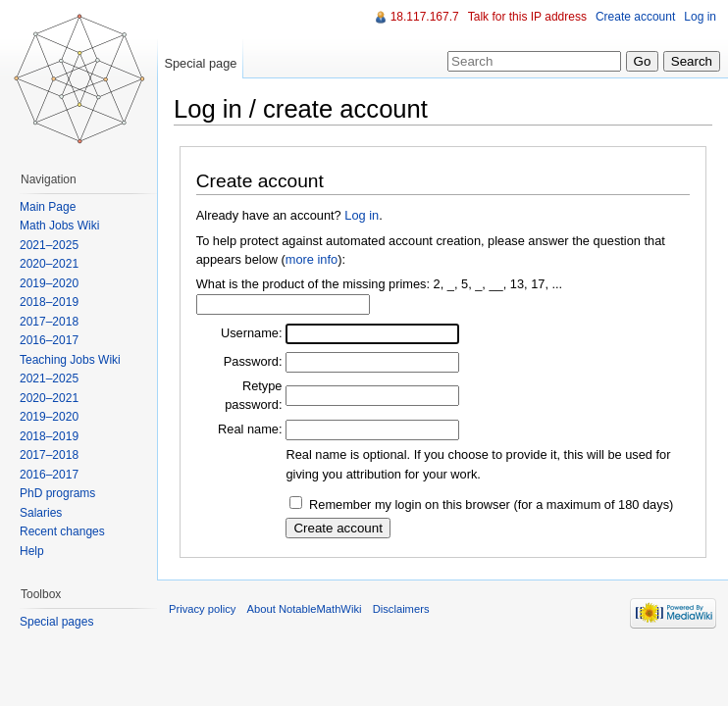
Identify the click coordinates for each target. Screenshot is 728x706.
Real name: (250, 429)
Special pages (56, 622)
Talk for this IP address (527, 17)
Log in (362, 215)
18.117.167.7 (425, 17)
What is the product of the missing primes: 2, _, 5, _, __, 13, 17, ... (379, 284)
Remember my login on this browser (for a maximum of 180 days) (491, 504)
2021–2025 (49, 245)
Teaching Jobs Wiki (70, 360)
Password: (253, 361)
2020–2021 (49, 264)
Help (32, 551)
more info (312, 259)
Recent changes (62, 531)
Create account (635, 17)
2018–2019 (49, 302)
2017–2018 (49, 322)
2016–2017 (49, 340)
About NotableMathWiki (305, 609)
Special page (200, 63)
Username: (252, 333)
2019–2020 (49, 283)
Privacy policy (202, 609)
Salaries (41, 513)
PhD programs (57, 493)
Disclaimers (401, 609)
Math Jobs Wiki (59, 226)
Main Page (48, 207)
